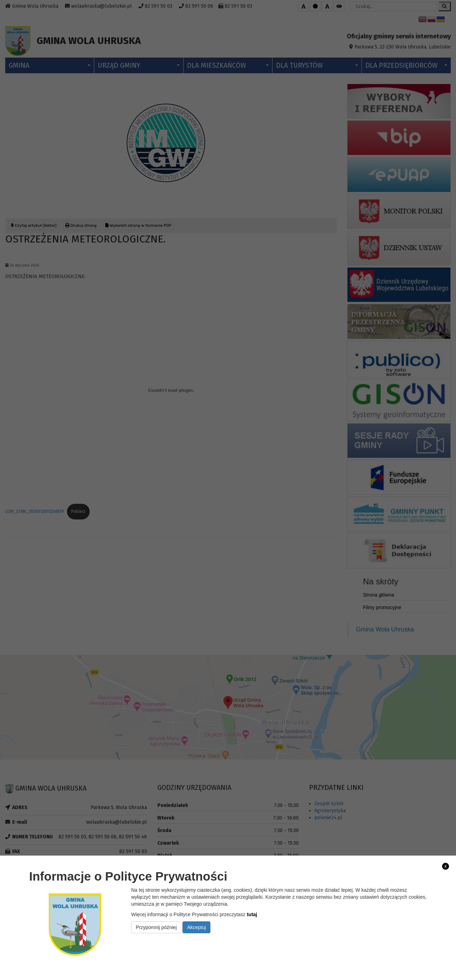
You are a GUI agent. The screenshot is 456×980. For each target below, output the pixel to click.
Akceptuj (196, 927)
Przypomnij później (156, 927)
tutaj (252, 914)
